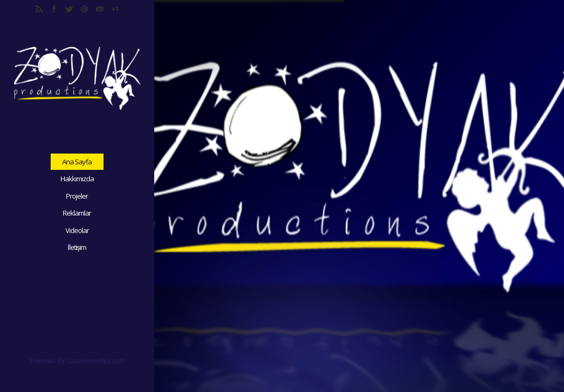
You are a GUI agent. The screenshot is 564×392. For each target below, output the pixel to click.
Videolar (77, 230)
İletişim (77, 247)
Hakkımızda (77, 179)
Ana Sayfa (77, 162)
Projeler (77, 196)
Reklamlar (77, 213)
